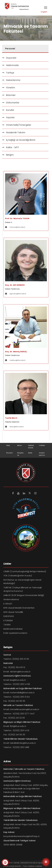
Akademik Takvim (16, 132)
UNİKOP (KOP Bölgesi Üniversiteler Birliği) (24, 595)
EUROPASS (9, 616)
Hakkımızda (12, 65)
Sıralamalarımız (11, 599)
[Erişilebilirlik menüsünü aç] (5, 862)
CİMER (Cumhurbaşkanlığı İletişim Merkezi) (25, 571)
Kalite (30, 453)
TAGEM (7, 625)
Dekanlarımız (13, 80)
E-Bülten (42, 445)
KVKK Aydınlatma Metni (15, 633)
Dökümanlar (13, 103)
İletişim (10, 155)
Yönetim (10, 88)
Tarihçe (10, 73)
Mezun (20, 445)
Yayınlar (10, 117)
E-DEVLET (8, 604)
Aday (8, 445)
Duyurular (11, 58)
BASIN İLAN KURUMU (13, 629)
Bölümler (11, 95)
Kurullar (10, 110)
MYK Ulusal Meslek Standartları (19, 608)
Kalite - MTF (12, 147)
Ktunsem (9, 453)
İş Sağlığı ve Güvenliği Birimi (21, 140)
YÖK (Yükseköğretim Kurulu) (18, 576)
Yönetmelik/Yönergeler (19, 125)
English (44, 12)
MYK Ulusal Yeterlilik (13, 612)
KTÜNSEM (8, 620)
